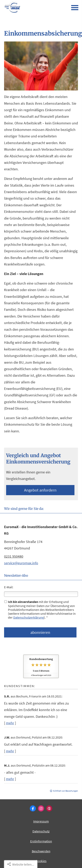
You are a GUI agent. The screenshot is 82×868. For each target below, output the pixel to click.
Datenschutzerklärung (29, 617)
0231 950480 (14, 556)
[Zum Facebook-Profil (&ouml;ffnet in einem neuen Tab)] (33, 808)
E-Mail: (9, 587)
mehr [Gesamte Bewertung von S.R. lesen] (10, 723)
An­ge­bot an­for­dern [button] (40, 490)
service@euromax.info (21, 563)
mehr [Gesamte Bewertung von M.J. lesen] (10, 779)
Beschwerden (41, 851)
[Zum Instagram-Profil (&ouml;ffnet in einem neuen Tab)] (41, 808)
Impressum (41, 821)
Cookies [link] (41, 861)
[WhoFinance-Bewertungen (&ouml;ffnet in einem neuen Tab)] (49, 808)
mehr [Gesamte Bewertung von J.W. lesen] (10, 751)
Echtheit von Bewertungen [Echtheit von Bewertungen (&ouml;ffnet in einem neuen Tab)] (66, 791)
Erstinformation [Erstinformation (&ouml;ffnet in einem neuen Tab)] (41, 841)
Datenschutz (41, 831)
